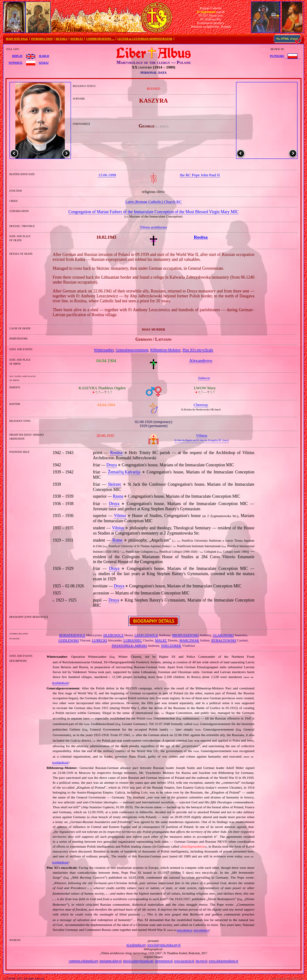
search (44, 56)
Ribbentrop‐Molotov (165, 350)
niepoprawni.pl (164, 961)
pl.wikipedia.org (136, 945)
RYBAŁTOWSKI (224, 640)
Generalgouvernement (132, 350)
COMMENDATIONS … (100, 39)
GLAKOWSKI (223, 635)
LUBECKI (99, 640)
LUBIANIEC (133, 640)
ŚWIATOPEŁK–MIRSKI (129, 645)
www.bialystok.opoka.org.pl (164, 945)
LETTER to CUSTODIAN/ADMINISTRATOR (145, 39)
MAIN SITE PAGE (17, 39)
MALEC (161, 640)
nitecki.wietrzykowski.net (138, 961)
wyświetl (16, 62)
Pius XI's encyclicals (198, 350)
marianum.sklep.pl (110, 961)
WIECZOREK (171, 645)
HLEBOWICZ (114, 635)
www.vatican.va (185, 930)
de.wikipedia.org (60, 683)
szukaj (44, 62)
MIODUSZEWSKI (185, 635)
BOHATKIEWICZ (72, 635)
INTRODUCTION (42, 39)
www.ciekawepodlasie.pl (223, 961)
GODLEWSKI (69, 640)
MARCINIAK (189, 640)
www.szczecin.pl (184, 961)
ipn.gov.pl (201, 961)
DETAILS (61, 39)
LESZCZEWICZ (146, 635)
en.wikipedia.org (60, 762)
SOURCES (77, 39)
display (17, 56)
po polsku (277, 56)
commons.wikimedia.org (83, 961)
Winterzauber (104, 350)
